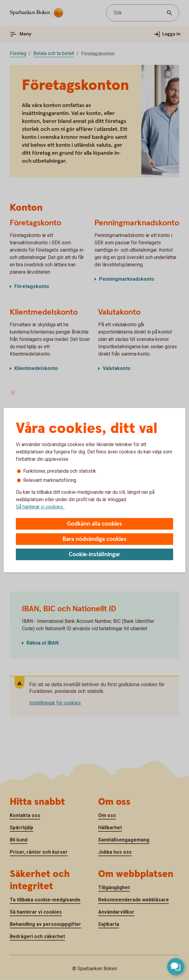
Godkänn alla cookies (94, 524)
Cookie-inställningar (95, 555)
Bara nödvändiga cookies (94, 539)
